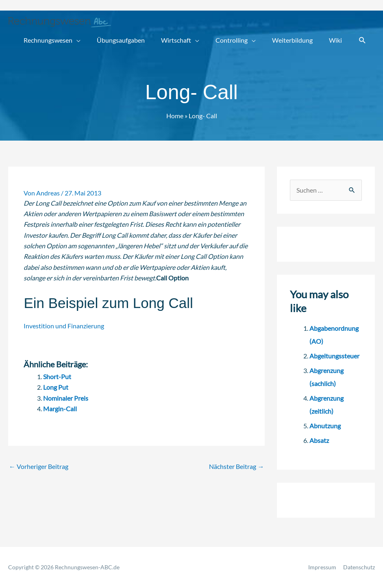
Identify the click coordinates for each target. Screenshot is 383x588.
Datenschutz (359, 567)
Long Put (56, 387)
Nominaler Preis (66, 398)
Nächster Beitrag (236, 466)
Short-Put (57, 376)
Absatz (319, 440)
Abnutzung (325, 426)
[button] (362, 40)
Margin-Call (60, 409)
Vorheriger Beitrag (39, 466)
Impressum (322, 567)
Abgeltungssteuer (334, 356)
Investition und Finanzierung (64, 326)
